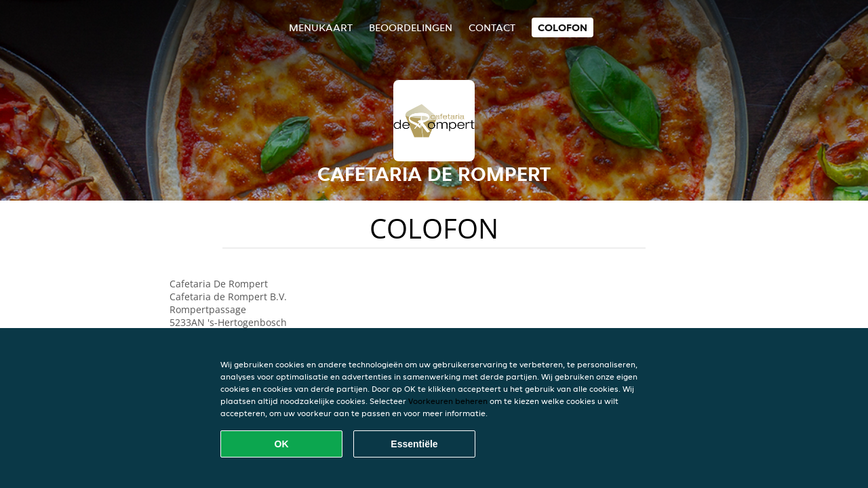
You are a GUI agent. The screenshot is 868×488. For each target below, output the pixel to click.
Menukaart (321, 27)
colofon (563, 27)
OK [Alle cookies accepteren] (282, 444)
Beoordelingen (411, 27)
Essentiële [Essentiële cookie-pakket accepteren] (414, 444)
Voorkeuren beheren (448, 401)
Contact (492, 27)
